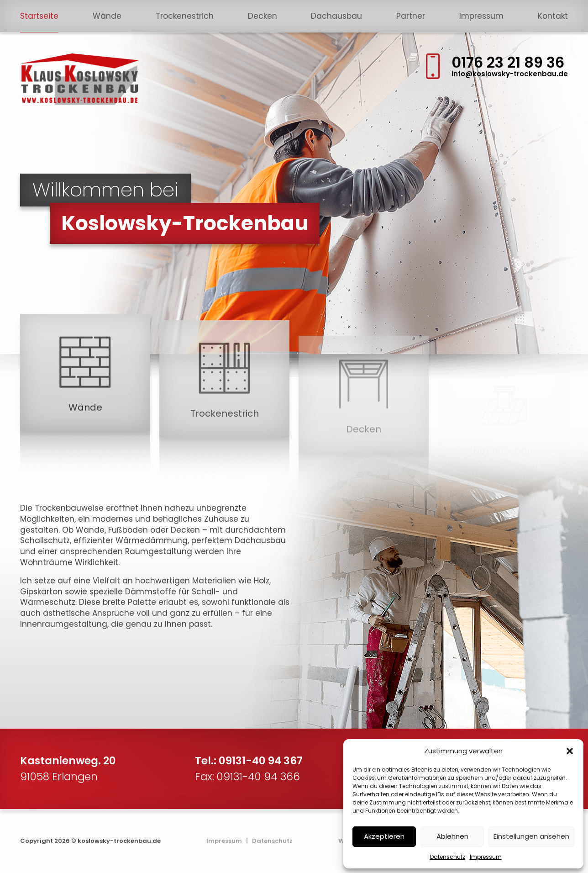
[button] (570, 751)
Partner (411, 16)
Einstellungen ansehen (531, 836)
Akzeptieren (384, 836)
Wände (107, 16)
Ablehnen (452, 836)
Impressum (486, 857)
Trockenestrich (185, 16)
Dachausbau (336, 16)
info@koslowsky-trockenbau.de (510, 74)
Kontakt (553, 16)
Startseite (39, 16)
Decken (262, 16)
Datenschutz (448, 857)
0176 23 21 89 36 (508, 62)
